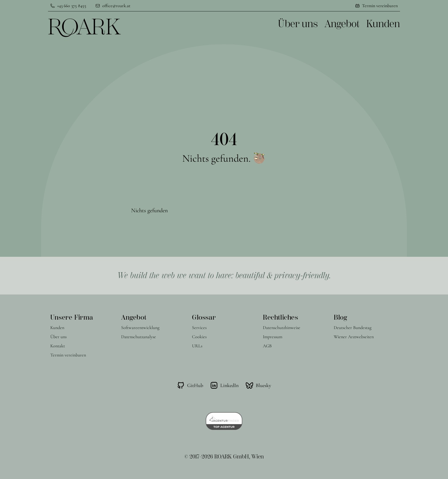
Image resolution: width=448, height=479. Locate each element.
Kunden (383, 24)
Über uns (298, 24)
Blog (340, 317)
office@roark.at (116, 6)
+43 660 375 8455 (72, 6)
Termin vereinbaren (380, 6)
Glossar (204, 317)
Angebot (342, 24)
